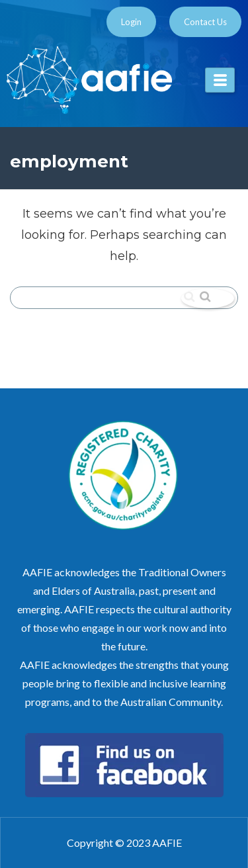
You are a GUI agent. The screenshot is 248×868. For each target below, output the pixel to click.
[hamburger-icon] (220, 80)
